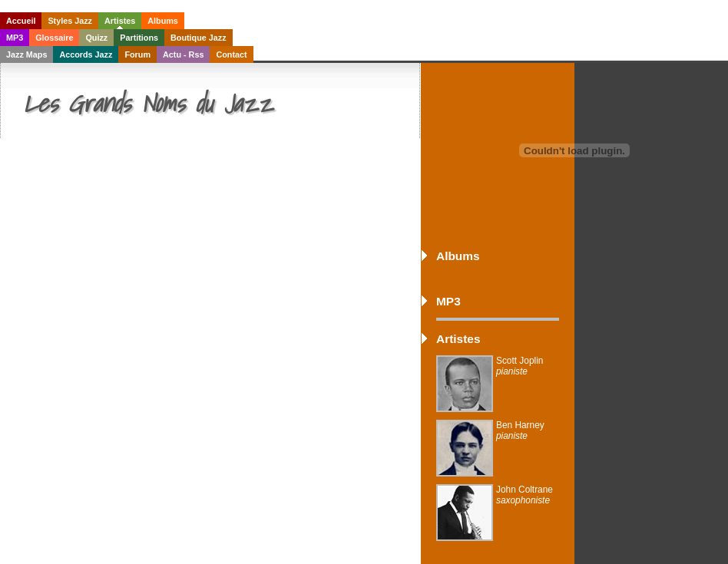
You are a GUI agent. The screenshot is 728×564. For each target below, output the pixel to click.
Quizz (96, 38)
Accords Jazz (86, 54)
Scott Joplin (520, 366)
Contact (231, 54)
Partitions (139, 38)
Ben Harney (520, 430)
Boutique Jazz (199, 38)
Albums (163, 21)
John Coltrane (524, 495)
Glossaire (54, 38)
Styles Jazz (70, 21)
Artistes (120, 21)
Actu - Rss (183, 54)
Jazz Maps (26, 54)
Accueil (21, 21)
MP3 (15, 38)
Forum (137, 54)
